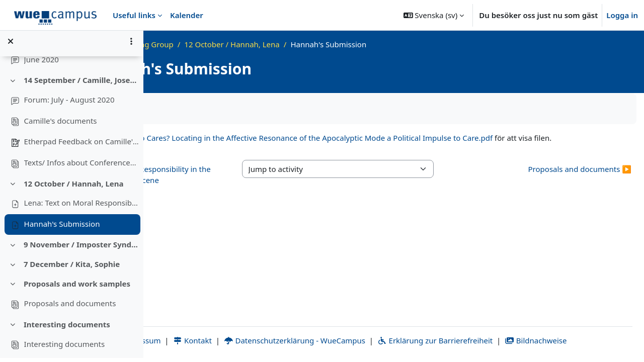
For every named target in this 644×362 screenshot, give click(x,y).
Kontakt (248, 340)
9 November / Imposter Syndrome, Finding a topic (82, 248)
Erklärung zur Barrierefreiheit (491, 340)
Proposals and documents (70, 307)
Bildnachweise (591, 340)
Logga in (622, 15)
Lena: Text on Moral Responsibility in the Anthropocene (82, 207)
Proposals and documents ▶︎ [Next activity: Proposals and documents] (580, 180)
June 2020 (42, 63)
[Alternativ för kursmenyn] (131, 45)
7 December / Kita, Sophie (72, 268)
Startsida (189, 44)
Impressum (190, 340)
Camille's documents (61, 124)
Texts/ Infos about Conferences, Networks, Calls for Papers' (82, 166)
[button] (434, 15)
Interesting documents (67, 328)
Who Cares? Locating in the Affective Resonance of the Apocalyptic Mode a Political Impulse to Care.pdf (422, 138)
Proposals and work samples (77, 288)
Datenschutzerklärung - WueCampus (350, 340)
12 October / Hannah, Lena (74, 187)
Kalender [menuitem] (187, 15)
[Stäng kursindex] (11, 45)
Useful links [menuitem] (134, 15)
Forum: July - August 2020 (69, 104)
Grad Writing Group (251, 44)
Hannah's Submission (62, 227)
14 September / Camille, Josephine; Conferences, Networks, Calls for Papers (82, 84)
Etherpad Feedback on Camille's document (82, 145)
